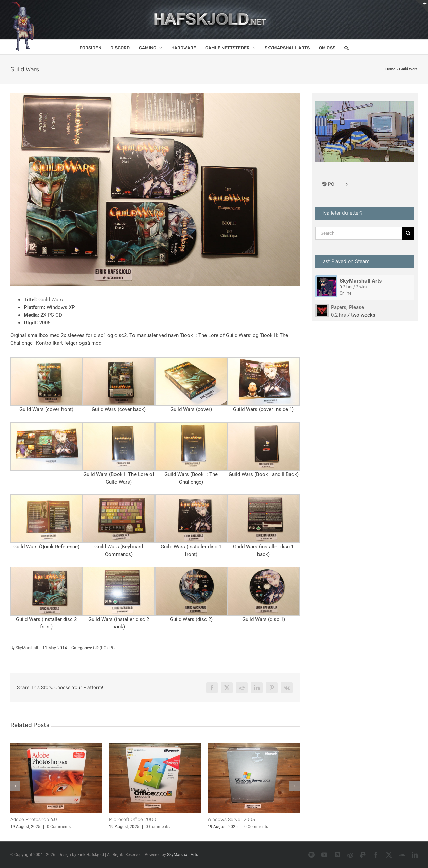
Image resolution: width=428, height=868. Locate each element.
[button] (346, 47)
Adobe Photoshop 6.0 (34, 820)
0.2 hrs (338, 315)
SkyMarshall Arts (361, 281)
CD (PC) (100, 648)
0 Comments (59, 827)
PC (112, 648)
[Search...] (358, 233)
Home (390, 69)
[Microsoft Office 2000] (155, 746)
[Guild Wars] (155, 189)
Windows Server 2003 (231, 820)
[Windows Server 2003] (254, 746)
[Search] (408, 233)
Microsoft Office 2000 (133, 820)
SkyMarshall (27, 648)
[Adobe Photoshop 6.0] (56, 746)
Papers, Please (347, 307)
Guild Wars (51, 300)
